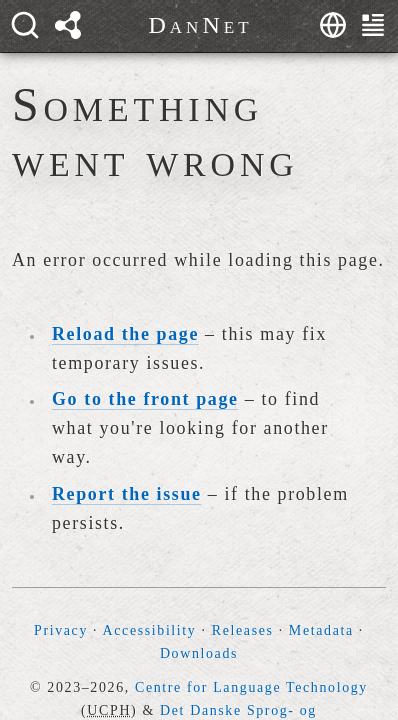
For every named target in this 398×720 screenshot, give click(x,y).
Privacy (61, 630)
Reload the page (125, 334)
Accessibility (150, 630)
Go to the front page (145, 399)
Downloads (199, 653)
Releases (243, 630)
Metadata (321, 630)
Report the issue (127, 494)
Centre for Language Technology (251, 687)
